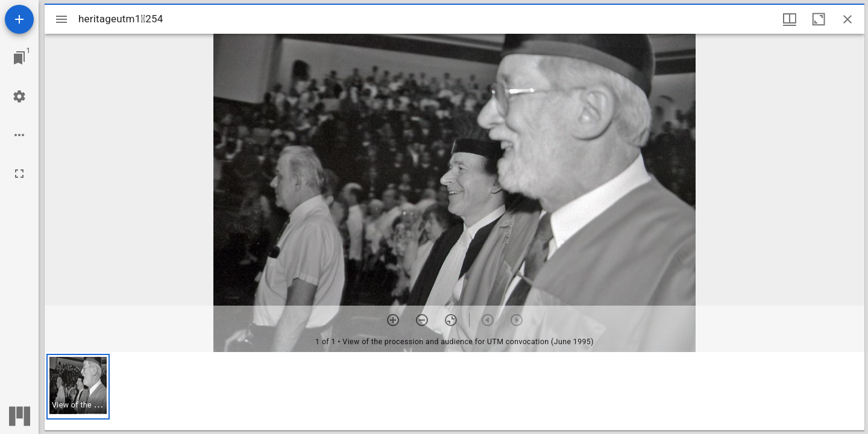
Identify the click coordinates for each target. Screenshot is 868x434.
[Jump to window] (19, 58)
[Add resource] (19, 19)
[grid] (454, 391)
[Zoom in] (393, 320)
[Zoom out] (422, 320)
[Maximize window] (819, 19)
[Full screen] (19, 174)
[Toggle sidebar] (61, 19)
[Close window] (848, 19)
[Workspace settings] (19, 96)
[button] (78, 387)
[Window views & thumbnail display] (790, 19)
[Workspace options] (19, 135)
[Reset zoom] (451, 320)
